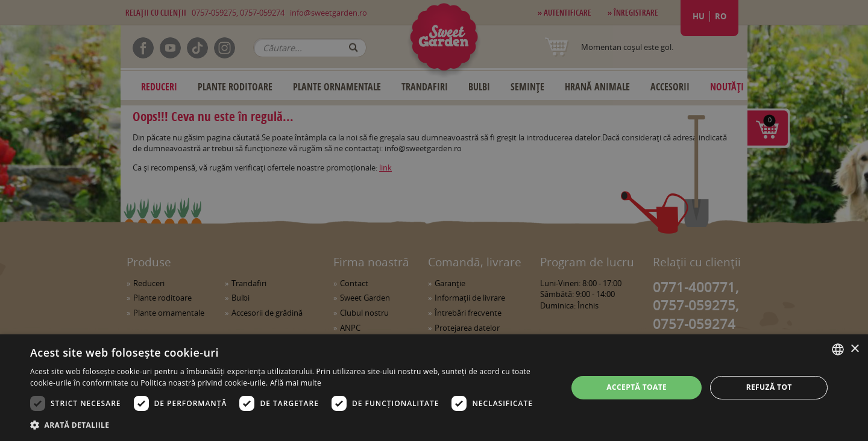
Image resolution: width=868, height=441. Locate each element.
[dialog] (434, 388)
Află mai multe (296, 383)
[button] (291, 425)
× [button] (854, 349)
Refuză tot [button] (769, 387)
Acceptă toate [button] (637, 387)
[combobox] (838, 349)
